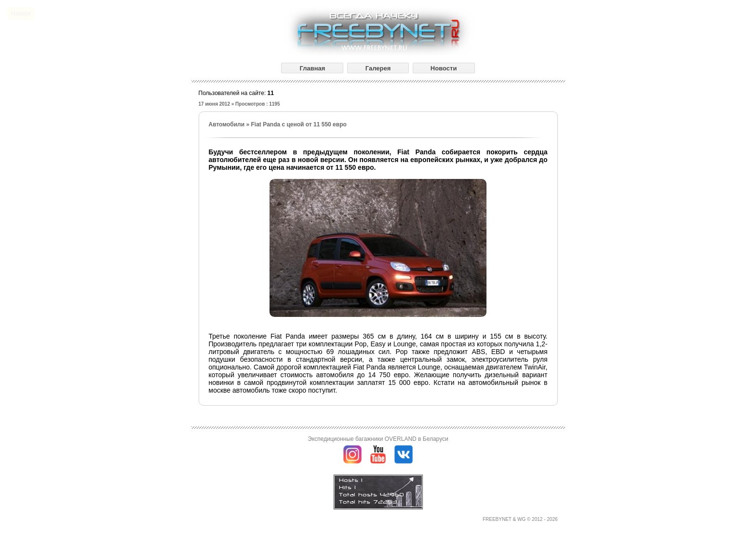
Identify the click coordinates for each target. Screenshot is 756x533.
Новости (444, 68)
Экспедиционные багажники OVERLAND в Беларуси (378, 439)
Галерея (378, 68)
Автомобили (227, 124)
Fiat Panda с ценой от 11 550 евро (298, 124)
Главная (312, 68)
